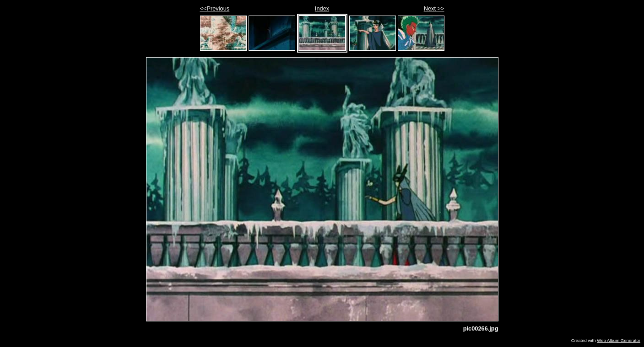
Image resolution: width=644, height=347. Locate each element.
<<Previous (215, 8)
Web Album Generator (619, 340)
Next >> (434, 8)
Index (322, 8)
